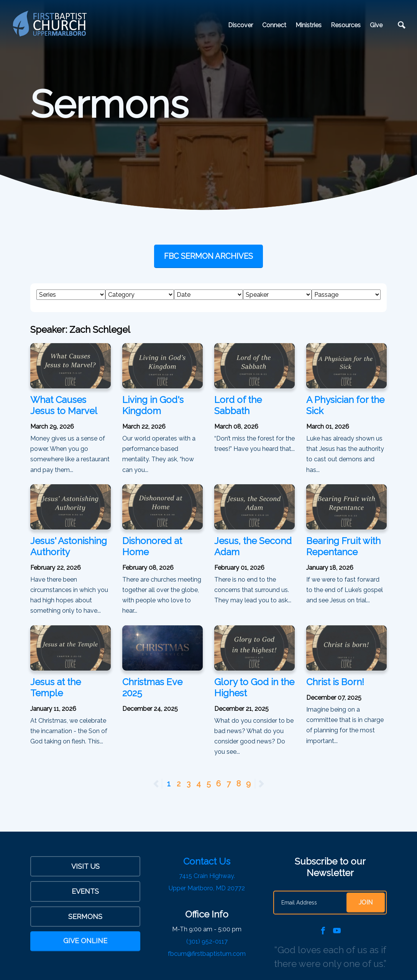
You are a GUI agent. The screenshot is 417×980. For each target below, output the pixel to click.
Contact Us (207, 861)
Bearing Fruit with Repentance (343, 546)
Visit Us (85, 866)
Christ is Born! (335, 682)
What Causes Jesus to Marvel (64, 405)
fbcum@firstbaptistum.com (207, 954)
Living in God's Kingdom (153, 405)
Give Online (85, 941)
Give (376, 25)
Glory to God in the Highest (254, 687)
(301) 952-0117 (207, 941)
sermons (85, 917)
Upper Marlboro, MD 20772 (207, 888)
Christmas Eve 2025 (152, 687)
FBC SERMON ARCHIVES (208, 256)
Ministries (309, 25)
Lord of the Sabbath (238, 405)
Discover (241, 25)
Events (85, 891)
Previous (162, 784)
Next (261, 784)
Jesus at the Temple (56, 687)
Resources (346, 25)
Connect (274, 25)
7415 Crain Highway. (207, 876)
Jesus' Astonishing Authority (69, 546)
